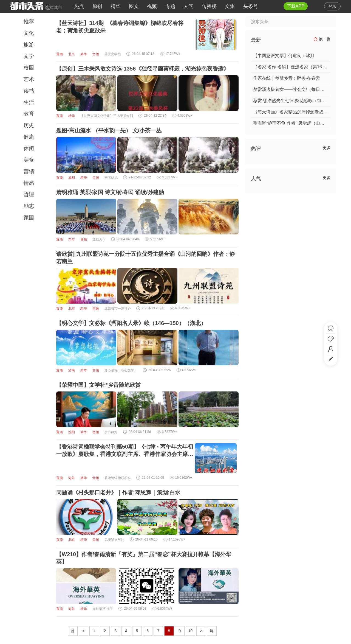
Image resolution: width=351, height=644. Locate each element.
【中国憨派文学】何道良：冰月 (284, 56)
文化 (29, 33)
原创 (97, 6)
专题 (170, 6)
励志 (29, 206)
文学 (29, 56)
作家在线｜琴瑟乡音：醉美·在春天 (287, 78)
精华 (115, 6)
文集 (230, 6)
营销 (29, 171)
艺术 (29, 79)
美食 (29, 160)
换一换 (322, 39)
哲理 (29, 194)
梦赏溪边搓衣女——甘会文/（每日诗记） (293, 89)
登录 (332, 6)
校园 (29, 68)
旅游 (29, 45)
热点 (79, 6)
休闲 (29, 148)
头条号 (251, 6)
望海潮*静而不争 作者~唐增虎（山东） (291, 123)
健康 (29, 137)
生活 (29, 102)
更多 (327, 148)
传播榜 (209, 6)
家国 (29, 218)
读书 (29, 91)
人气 (188, 6)
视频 (152, 6)
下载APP (296, 6)
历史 (29, 125)
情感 (29, 183)
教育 (29, 114)
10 (191, 631)
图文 (134, 6)
